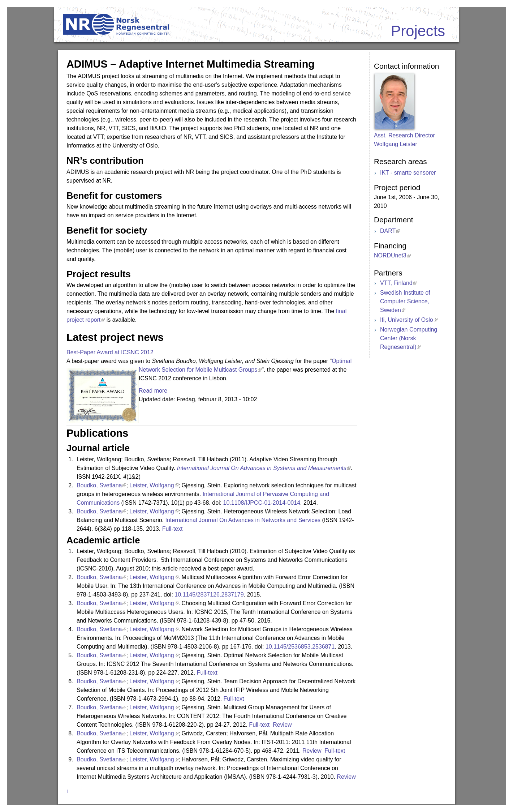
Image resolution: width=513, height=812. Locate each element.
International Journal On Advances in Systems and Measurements (262, 468)
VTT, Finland (396, 283)
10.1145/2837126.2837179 (209, 595)
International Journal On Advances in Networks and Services (243, 520)
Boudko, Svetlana (99, 485)
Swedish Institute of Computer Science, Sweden (405, 301)
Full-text (173, 529)
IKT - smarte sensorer (408, 173)
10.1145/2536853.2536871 (300, 647)
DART (388, 231)
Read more (153, 391)
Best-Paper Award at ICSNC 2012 (110, 352)
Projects (418, 31)
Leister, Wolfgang (152, 485)
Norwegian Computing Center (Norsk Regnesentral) (409, 338)
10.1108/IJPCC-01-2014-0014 (262, 503)
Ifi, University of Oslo (407, 320)
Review (283, 725)
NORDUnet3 (390, 255)
